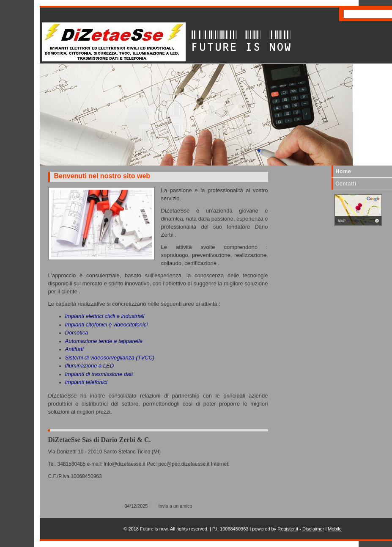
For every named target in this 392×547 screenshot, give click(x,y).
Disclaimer (313, 529)
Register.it (288, 529)
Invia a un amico (175, 506)
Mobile (334, 529)
